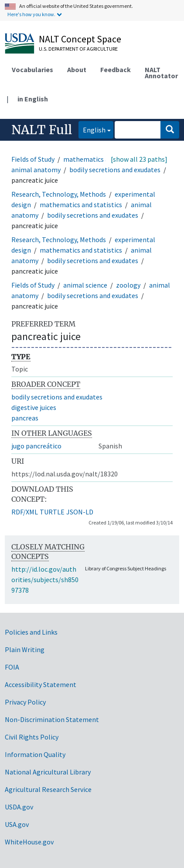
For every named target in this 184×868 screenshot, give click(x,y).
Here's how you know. (31, 14)
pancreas (25, 418)
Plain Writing (25, 649)
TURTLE (52, 512)
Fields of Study (33, 159)
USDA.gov (19, 807)
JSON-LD (80, 512)
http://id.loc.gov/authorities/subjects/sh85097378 (45, 580)
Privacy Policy (25, 702)
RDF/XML (25, 512)
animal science (85, 285)
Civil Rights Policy (32, 737)
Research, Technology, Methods (59, 194)
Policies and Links (31, 632)
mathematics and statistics (104, 159)
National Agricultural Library (48, 772)
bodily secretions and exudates (115, 170)
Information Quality (35, 754)
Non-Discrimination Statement (52, 719)
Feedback (116, 69)
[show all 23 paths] (139, 159)
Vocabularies (32, 69)
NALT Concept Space (80, 39)
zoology (128, 285)
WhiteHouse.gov (29, 842)
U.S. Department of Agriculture (78, 49)
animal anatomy (36, 170)
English (92, 129)
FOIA (12, 667)
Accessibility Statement (41, 684)
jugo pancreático (36, 446)
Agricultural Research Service (48, 789)
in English (33, 99)
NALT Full (42, 130)
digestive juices (34, 407)
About (77, 69)
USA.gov (17, 824)
